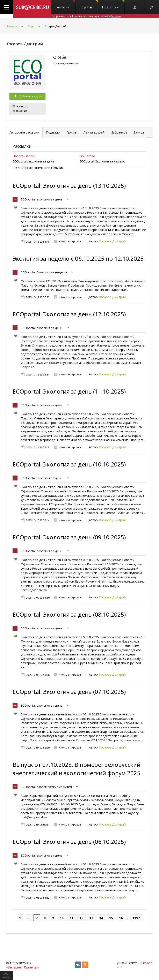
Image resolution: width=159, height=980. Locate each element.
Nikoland (146, 963)
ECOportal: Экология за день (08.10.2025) (69, 614)
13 (91, 918)
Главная (12, 26)
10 (62, 918)
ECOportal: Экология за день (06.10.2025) (69, 842)
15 (111, 918)
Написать (20, 109)
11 (72, 918)
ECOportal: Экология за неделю (44, 272)
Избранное (119, 132)
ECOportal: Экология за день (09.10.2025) (69, 537)
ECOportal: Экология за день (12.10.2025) (69, 314)
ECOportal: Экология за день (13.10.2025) (69, 185)
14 (101, 918)
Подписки (53, 132)
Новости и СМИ (24, 156)
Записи (139, 132)
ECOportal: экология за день (42, 199)
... (28, 918)
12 (81, 918)
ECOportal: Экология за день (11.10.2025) (69, 391)
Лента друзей (94, 132)
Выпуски (65, 5)
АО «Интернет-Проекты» (23, 965)
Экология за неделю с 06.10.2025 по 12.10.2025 (78, 258)
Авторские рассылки (24, 132)
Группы (89, 5)
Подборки (113, 5)
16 (121, 918)
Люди (31, 26)
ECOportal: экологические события (46, 787)
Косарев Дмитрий (112, 241)
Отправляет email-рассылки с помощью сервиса (86, 16)
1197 (136, 918)
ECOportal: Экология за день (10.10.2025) (69, 464)
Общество (87, 156)
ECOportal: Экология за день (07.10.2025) (69, 692)
